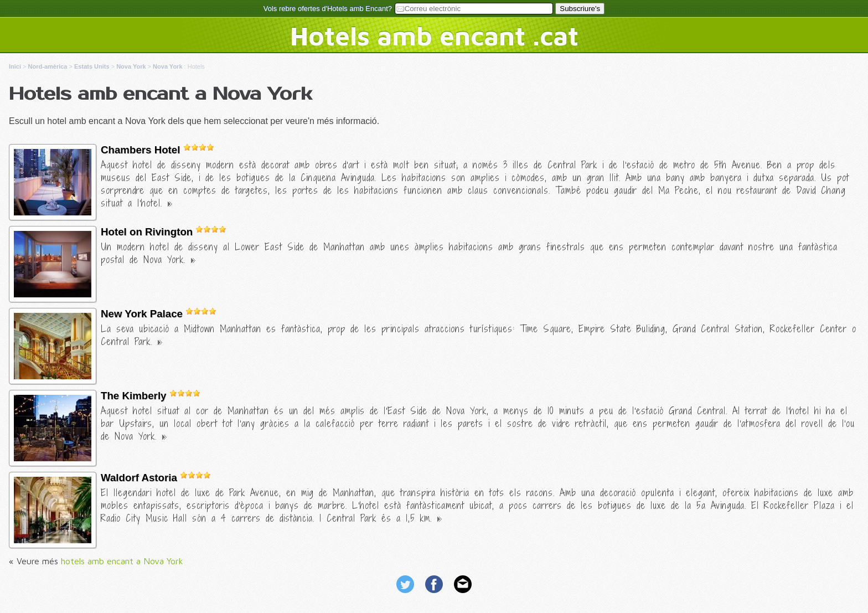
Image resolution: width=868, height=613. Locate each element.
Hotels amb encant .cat (434, 35)
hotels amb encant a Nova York (122, 561)
